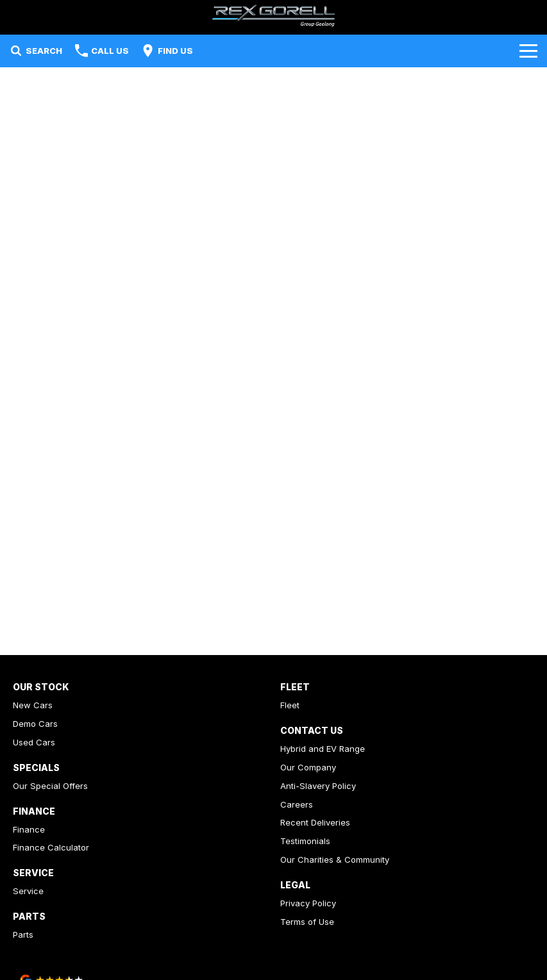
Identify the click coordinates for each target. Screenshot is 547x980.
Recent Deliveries (315, 822)
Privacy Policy (308, 903)
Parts (23, 934)
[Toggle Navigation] (528, 51)
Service (28, 891)
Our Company (308, 767)
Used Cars (34, 742)
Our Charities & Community (335, 860)
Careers (297, 804)
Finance (29, 829)
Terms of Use (307, 922)
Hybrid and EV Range (323, 749)
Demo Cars (35, 724)
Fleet (290, 705)
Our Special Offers (50, 786)
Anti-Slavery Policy (318, 786)
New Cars (33, 705)
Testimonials (305, 841)
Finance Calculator (51, 847)
